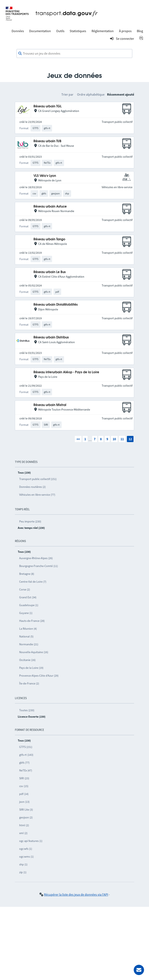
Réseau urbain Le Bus (50, 272)
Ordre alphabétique (91, 94)
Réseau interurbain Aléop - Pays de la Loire (66, 372)
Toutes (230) (27, 710)
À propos (125, 31)
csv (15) (24, 786)
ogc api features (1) (31, 841)
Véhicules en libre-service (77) (37, 495)
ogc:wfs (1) (26, 849)
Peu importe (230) (30, 521)
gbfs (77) (24, 763)
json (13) (24, 802)
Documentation (40, 31)
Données (18, 31)
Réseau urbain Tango (49, 239)
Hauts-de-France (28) (32, 621)
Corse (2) (25, 589)
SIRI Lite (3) (26, 810)
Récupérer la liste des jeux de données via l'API (76, 894)
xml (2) (23, 833)
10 (114, 439)
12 (130, 439)
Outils (60, 31)
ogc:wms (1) (26, 857)
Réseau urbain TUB (47, 141)
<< (78, 439)
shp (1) (23, 864)
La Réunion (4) (28, 629)
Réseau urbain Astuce (50, 207)
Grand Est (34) (28, 597)
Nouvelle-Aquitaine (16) (34, 652)
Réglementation (103, 31)
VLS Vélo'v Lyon (45, 176)
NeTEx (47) (26, 770)
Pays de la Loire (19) (31, 668)
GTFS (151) (26, 747)
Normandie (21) (29, 644)
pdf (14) (24, 794)
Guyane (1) (26, 613)
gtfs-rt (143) (26, 755)
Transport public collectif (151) (38, 479)
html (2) (24, 825)
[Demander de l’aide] (139, 970)
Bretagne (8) (27, 574)
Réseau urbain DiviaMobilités (56, 305)
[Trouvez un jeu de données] (74, 54)
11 (122, 439)
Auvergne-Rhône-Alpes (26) (36, 558)
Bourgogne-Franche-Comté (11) (39, 566)
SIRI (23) (24, 778)
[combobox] (74, 54)
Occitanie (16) (27, 660)
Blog (140, 31)
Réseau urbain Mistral (50, 405)
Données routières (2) (32, 487)
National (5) (26, 636)
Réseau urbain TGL (48, 106)
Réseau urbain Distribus (51, 337)
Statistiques (78, 31)
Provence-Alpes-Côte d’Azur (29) (39, 676)
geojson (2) (26, 817)
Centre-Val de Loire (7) (33, 582)
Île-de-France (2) (29, 683)
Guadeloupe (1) (29, 605)
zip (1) (23, 872)
